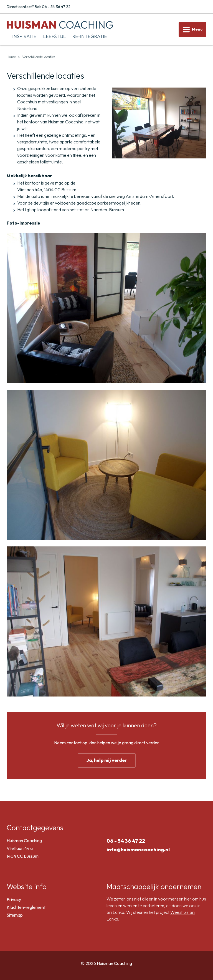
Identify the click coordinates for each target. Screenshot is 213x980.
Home (11, 57)
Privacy (14, 899)
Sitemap (15, 915)
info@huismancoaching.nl (138, 850)
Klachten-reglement (26, 907)
